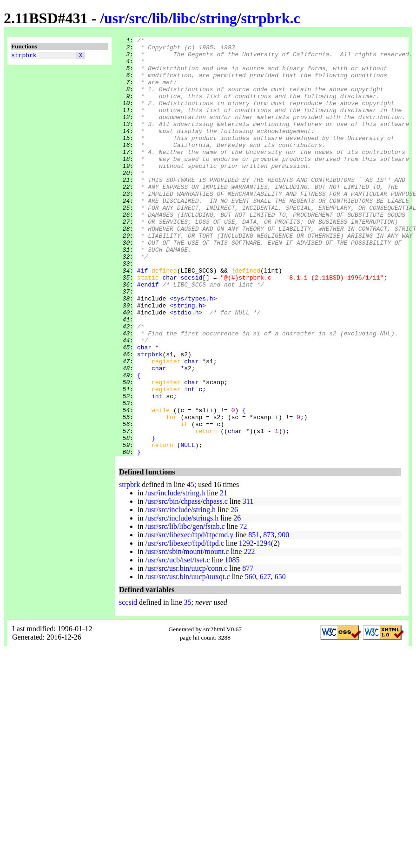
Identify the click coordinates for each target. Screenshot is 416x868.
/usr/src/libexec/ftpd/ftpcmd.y (189, 618)
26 (234, 593)
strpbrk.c (271, 18)
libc (184, 18)
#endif (148, 334)
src (138, 18)
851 (254, 618)
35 (188, 686)
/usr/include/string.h (175, 577)
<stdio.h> (186, 368)
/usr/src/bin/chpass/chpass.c (186, 585)
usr (114, 18)
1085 (232, 644)
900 (284, 618)
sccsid (191, 326)
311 (248, 585)
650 (280, 660)
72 (244, 610)
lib (160, 18)
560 (251, 660)
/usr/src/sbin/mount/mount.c (187, 635)
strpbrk (24, 56)
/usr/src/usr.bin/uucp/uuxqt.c (187, 660)
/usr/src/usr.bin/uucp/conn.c (186, 652)
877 (248, 652)
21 (224, 577)
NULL (188, 527)
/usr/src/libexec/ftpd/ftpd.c (184, 627)
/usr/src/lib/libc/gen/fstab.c (185, 610)
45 (191, 568)
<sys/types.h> (193, 351)
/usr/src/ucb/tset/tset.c (177, 644)
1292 (246, 627)
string (218, 18)
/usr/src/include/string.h (180, 593)
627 (265, 660)
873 (269, 618)
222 (249, 635)
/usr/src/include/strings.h (182, 602)
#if (142, 318)
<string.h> (188, 360)
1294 (264, 627)
